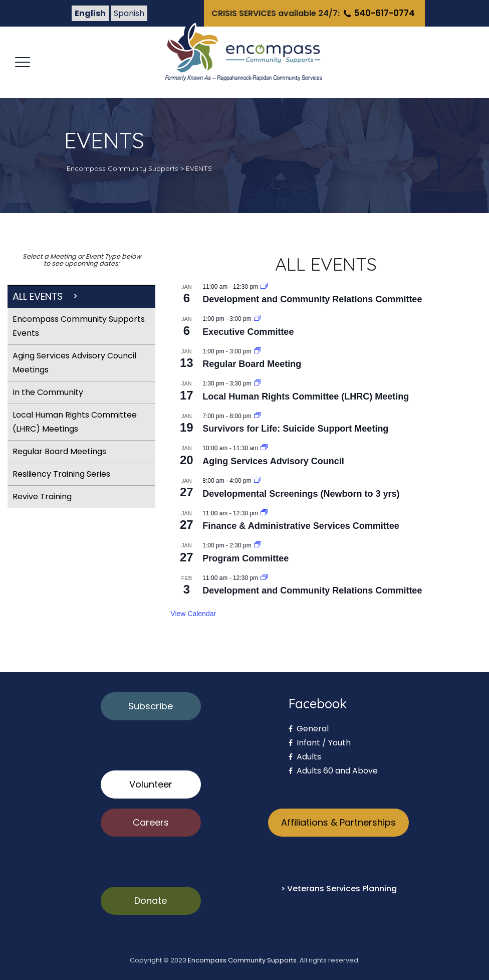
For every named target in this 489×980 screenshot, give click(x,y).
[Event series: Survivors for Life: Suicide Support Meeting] (258, 416)
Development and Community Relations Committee (312, 299)
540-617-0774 (378, 13)
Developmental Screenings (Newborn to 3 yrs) (301, 494)
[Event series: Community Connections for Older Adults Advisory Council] (264, 448)
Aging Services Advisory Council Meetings (74, 363)
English (90, 13)
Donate (151, 901)
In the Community (48, 392)
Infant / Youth (320, 743)
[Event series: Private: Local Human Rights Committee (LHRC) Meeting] (258, 383)
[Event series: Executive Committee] (258, 319)
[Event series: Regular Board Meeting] (258, 351)
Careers (151, 822)
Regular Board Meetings (59, 451)
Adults (305, 757)
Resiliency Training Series (61, 474)
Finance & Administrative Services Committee (301, 526)
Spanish (129, 13)
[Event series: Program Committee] (258, 545)
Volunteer (151, 784)
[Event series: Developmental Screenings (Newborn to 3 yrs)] (258, 481)
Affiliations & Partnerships (338, 822)
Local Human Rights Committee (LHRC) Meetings (75, 422)
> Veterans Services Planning (339, 889)
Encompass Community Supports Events (79, 326)
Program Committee (246, 558)
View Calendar (193, 614)
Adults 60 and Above (333, 771)
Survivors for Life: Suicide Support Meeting (295, 429)
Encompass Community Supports (242, 960)
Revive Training (42, 497)
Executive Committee (248, 332)
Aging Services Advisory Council (273, 461)
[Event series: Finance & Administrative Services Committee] (264, 513)
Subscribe (151, 706)
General (309, 729)
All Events (38, 297)
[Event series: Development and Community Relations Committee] (264, 287)
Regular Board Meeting (252, 364)
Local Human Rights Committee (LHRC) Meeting (306, 397)
